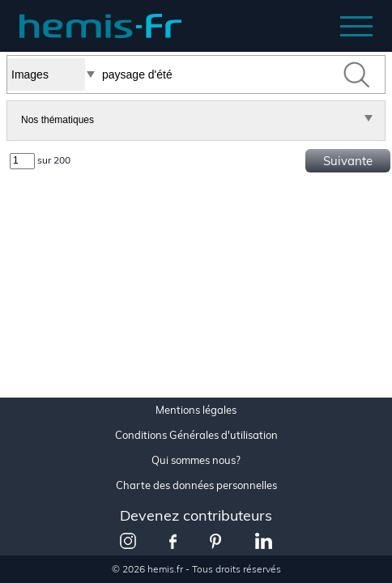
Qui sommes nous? (196, 460)
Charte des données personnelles (196, 485)
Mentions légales (196, 410)
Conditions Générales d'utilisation (196, 435)
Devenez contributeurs (196, 515)
